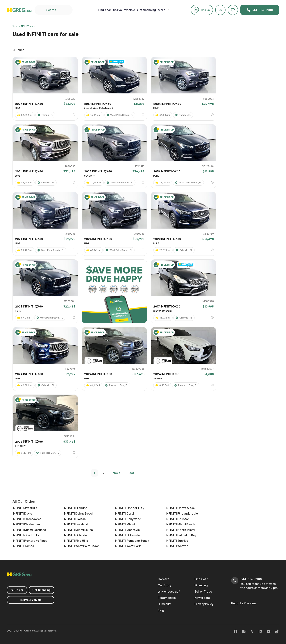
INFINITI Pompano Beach (132, 541)
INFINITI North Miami (180, 530)
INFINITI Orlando (75, 535)
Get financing (146, 10)
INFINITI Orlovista (127, 535)
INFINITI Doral (124, 513)
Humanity (164, 604)
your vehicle (124, 10)
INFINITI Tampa (23, 546)
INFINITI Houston (177, 519)
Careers (163, 579)
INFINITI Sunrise (177, 541)
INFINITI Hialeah (75, 519)
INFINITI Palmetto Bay (181, 535)
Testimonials (167, 598)
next (116, 473)
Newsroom (202, 598)
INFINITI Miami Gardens (29, 530)
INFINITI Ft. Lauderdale (182, 513)
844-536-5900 (260, 10)
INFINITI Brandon (75, 508)
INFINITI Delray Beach (78, 513)
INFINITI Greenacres (27, 519)
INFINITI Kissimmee (26, 524)
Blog (161, 610)
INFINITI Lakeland (76, 524)
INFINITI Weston (177, 546)
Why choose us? (169, 591)
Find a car (201, 579)
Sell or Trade (203, 591)
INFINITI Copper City (129, 508)
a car (105, 10)
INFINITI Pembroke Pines (30, 541)
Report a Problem (243, 603)
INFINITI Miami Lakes (78, 530)
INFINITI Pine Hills (76, 541)
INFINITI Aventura (25, 508)
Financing (201, 585)
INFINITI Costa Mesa (180, 508)
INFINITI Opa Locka (26, 535)
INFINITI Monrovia (127, 530)
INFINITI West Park (128, 546)
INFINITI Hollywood (128, 519)
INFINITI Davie (22, 513)
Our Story (165, 585)
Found (18, 50)
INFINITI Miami (125, 524)
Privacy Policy (204, 604)
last (131, 473)
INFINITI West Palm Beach (81, 546)
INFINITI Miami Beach (180, 524)
